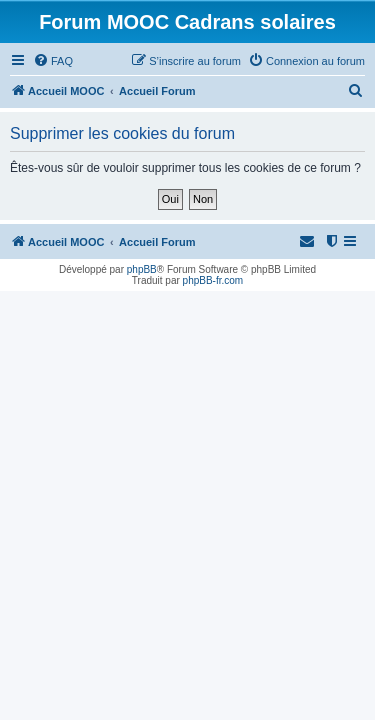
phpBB (142, 269)
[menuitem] (53, 61)
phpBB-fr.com (213, 280)
